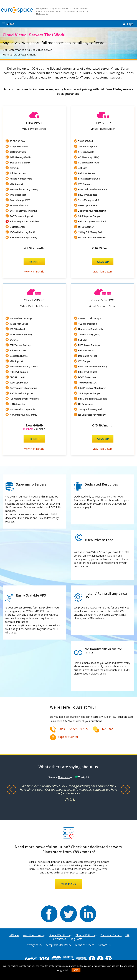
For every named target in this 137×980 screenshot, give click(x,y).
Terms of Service (84, 945)
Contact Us (104, 945)
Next (125, 790)
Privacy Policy (34, 945)
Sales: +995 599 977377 (73, 729)
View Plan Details (34, 271)
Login (130, 24)
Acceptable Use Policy (58, 945)
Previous (12, 790)
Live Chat (107, 729)
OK (76, 970)
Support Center (68, 737)
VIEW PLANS (69, 884)
